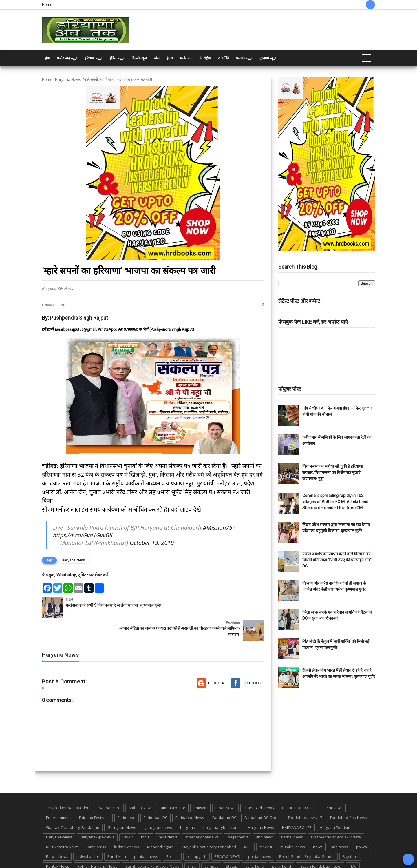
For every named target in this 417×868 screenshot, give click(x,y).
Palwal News (57, 834)
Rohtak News (58, 843)
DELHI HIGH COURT (298, 785)
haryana (188, 804)
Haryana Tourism (335, 804)
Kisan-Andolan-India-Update (336, 814)
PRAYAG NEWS (227, 834)
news (318, 824)
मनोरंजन (186, 58)
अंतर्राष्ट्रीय (205, 58)
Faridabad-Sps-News (349, 794)
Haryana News (68, 79)
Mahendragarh (160, 824)
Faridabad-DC (224, 794)
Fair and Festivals (94, 794)
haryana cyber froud (222, 804)
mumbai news (293, 824)
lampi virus (96, 824)
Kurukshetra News (62, 824)
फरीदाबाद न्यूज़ (67, 58)
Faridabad (127, 794)
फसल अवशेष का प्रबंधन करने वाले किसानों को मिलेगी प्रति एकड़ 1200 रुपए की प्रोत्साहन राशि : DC (338, 560)
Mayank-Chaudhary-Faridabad (209, 824)
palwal (362, 824)
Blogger (216, 660)
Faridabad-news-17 (305, 794)
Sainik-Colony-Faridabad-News (152, 843)
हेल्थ (170, 58)
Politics (172, 834)
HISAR (128, 814)
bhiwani (200, 785)
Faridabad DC (156, 794)
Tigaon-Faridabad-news (320, 843)
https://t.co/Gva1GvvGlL (83, 535)
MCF (248, 824)
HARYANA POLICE (297, 804)
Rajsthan (350, 834)
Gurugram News (122, 804)
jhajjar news (237, 814)
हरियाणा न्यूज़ (93, 58)
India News (168, 814)
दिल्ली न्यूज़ (139, 58)
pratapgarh (196, 834)
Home (47, 4)
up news (54, 853)
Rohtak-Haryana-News (97, 843)
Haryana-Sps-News (97, 814)
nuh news (339, 824)
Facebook (252, 660)
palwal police (88, 834)
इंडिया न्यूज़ (117, 58)
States (232, 843)
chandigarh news (259, 785)
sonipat (211, 843)
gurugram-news (158, 804)
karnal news (292, 814)
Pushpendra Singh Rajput (79, 318)
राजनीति (224, 58)
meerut (266, 824)
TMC (353, 843)
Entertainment (58, 794)
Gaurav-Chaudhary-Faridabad (73, 804)
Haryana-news (59, 814)
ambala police (173, 785)
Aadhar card (110, 785)
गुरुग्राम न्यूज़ (268, 58)
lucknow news (127, 824)
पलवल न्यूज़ (244, 58)
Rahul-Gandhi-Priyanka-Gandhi (307, 834)
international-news (202, 814)
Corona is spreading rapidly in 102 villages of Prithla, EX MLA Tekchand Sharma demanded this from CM (335, 502)
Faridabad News (190, 794)
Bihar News (225, 785)
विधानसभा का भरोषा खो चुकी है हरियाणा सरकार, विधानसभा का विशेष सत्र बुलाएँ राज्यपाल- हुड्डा (333, 472)
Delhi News (333, 785)
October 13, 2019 (152, 543)
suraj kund (255, 843)
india (145, 814)
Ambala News (141, 785)
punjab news (260, 834)
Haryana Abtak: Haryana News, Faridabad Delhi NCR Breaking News (97, 863)
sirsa (192, 843)
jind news (265, 814)
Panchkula (117, 834)
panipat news (146, 834)
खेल (157, 58)
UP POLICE (78, 853)
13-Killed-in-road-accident (68, 785)
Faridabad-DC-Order (262, 794)
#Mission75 (217, 528)
